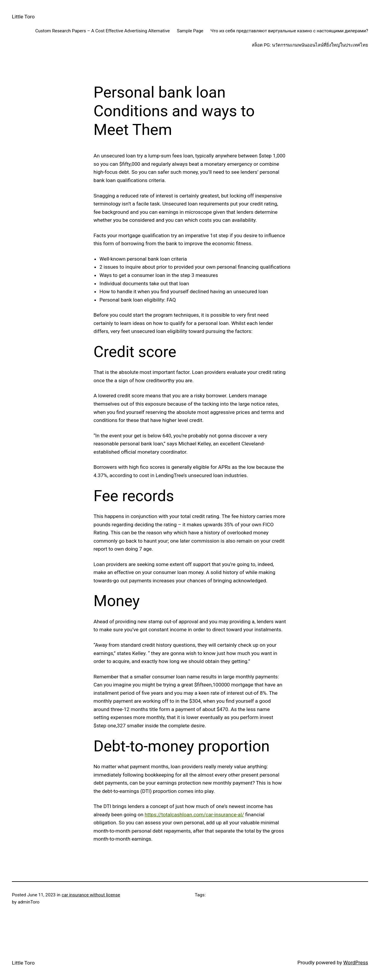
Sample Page (190, 31)
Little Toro (23, 17)
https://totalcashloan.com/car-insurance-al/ (194, 815)
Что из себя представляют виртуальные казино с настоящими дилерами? (289, 31)
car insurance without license (91, 895)
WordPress (356, 963)
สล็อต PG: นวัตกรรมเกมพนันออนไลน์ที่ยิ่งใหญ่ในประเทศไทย (310, 45)
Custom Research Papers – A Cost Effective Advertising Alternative (103, 31)
